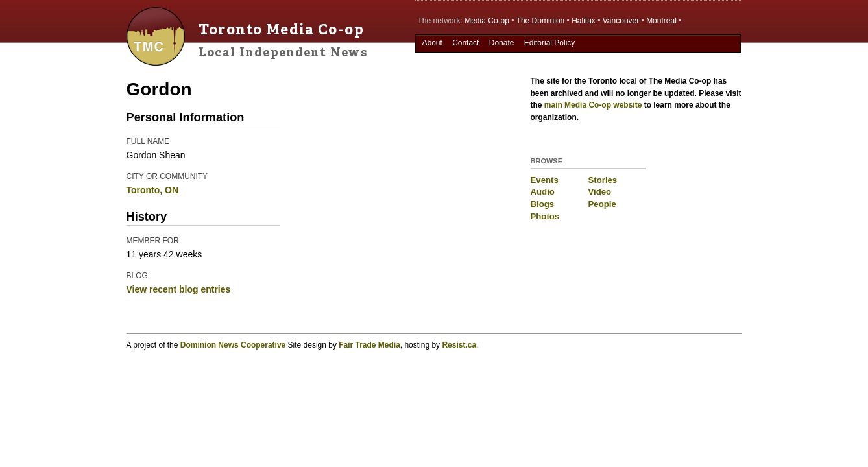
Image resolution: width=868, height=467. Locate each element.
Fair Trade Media (369, 345)
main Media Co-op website (593, 105)
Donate (502, 43)
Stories (603, 180)
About (432, 43)
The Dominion (541, 21)
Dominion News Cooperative (233, 345)
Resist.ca (459, 345)
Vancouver (621, 21)
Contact (465, 43)
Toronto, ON (153, 190)
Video (600, 192)
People (602, 204)
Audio (543, 192)
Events (545, 180)
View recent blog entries (179, 289)
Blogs (543, 204)
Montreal (661, 21)
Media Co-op (487, 21)
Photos (545, 216)
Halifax (584, 21)
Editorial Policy (550, 43)
